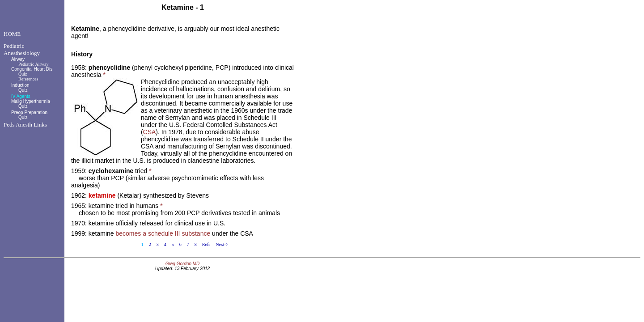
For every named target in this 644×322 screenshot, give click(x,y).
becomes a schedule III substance (163, 233)
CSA (150, 132)
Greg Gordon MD (183, 264)
